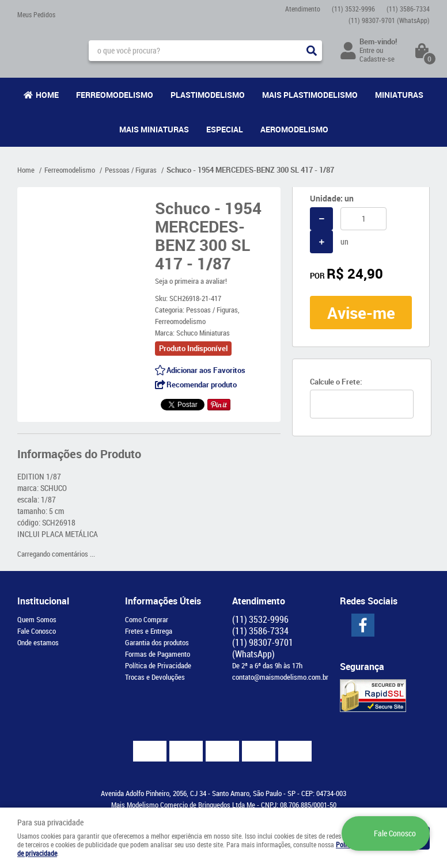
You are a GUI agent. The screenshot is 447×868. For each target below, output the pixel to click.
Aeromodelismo (294, 129)
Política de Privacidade (158, 665)
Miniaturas (399, 95)
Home (47, 95)
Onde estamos (38, 642)
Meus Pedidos (36, 14)
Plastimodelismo (208, 95)
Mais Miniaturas (154, 129)
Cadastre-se (377, 59)
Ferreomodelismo (115, 95)
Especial (225, 129)
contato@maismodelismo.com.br (280, 677)
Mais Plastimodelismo (310, 95)
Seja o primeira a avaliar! (191, 281)
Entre (367, 50)
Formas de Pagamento (158, 654)
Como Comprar (147, 619)
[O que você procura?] (312, 51)
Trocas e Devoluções (155, 677)
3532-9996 (353, 9)
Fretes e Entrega (149, 631)
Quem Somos (37, 619)
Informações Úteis (163, 601)
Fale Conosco (37, 631)
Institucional (43, 601)
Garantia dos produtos (157, 642)
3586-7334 (408, 9)
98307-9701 (389, 20)
